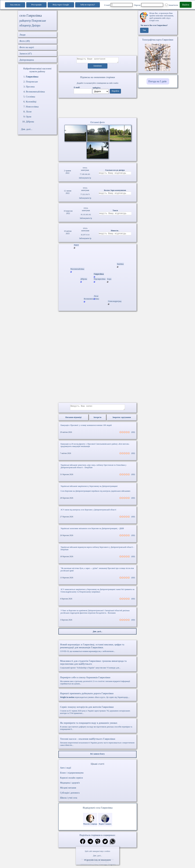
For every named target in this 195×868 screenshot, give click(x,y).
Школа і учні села (69, 800)
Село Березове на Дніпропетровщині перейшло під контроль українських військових (95, 493)
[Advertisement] (97, 33)
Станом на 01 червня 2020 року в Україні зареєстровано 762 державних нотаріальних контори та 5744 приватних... (97, 712)
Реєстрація (36, 5)
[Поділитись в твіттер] (105, 844)
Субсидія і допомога (70, 795)
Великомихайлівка (35, 92)
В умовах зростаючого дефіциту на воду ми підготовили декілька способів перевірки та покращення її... (97, 728)
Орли (29, 117)
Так (144, 30)
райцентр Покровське (33, 21)
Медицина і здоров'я (70, 785)
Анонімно (97, 67)
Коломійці (31, 102)
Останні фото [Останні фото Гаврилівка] (97, 123)
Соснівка (31, 97)
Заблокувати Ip (85, 179)
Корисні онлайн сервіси (71, 780)
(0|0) (133, 434)
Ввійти (186, 5)
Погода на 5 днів (157, 81)
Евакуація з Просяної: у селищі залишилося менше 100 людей (86, 427)
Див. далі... (97, 856)
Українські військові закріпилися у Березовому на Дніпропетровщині (89, 488)
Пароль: (149, 5)
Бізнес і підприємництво (72, 775)
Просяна (30, 87)
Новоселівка (32, 107)
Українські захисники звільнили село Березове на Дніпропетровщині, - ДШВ (92, 530)
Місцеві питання (68, 790)
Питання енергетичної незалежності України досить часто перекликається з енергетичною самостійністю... (97, 744)
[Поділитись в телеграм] (90, 844)
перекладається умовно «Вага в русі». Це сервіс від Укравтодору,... (97, 697)
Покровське (32, 82)
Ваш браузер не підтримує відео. (98, 109)
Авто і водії (66, 770)
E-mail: (118, 5)
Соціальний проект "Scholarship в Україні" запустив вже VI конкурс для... (97, 666)
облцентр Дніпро (30, 25)
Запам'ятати (172, 5)
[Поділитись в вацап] (113, 844)
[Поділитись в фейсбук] (83, 844)
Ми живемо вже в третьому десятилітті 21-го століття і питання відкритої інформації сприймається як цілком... (97, 682)
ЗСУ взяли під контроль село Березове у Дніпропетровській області (88, 512)
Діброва (30, 122)
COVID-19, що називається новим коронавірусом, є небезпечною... (97, 650)
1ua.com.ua (15, 5)
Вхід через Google (61, 5)
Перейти (115, 92)
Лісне (29, 112)
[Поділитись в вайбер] (98, 844)
